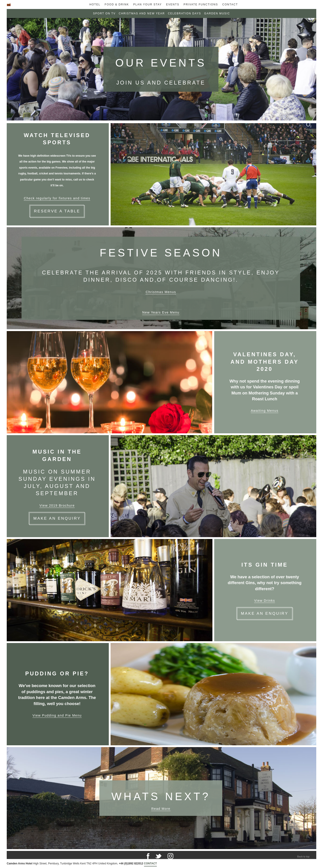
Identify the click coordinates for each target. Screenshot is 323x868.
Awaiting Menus (265, 411)
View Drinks (265, 601)
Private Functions (201, 4)
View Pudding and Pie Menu (57, 715)
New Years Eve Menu (161, 312)
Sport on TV (104, 13)
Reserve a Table (57, 211)
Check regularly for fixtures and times (57, 198)
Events (173, 4)
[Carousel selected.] (161, 70)
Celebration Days (185, 13)
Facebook (148, 856)
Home (9, 6)
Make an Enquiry (57, 518)
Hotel (95, 4)
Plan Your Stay (147, 4)
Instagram (171, 856)
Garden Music (217, 13)
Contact (230, 4)
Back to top (303, 857)
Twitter (158, 856)
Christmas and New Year (142, 13)
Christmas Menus (161, 292)
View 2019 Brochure (57, 505)
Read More (161, 809)
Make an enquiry (265, 613)
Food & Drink (117, 4)
